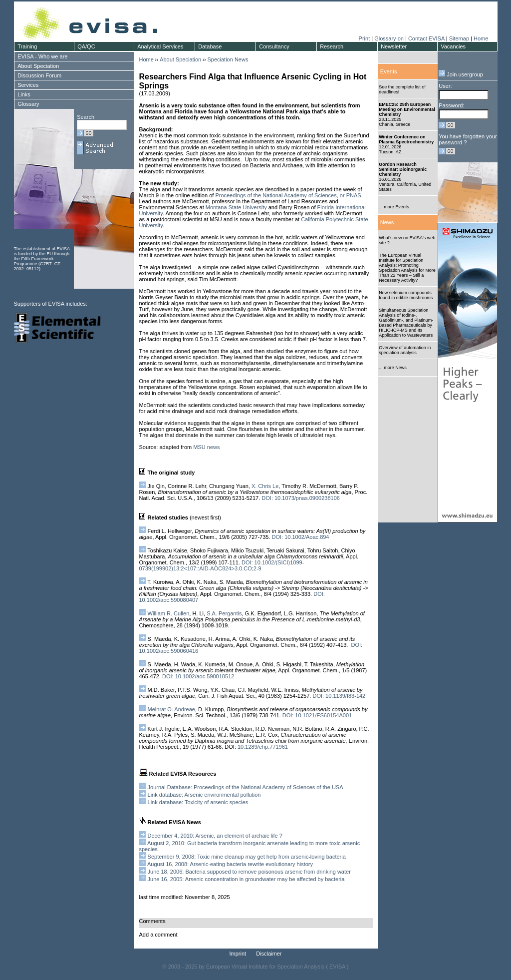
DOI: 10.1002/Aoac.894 (301, 537)
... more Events (394, 207)
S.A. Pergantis (224, 613)
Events (389, 71)
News (387, 222)
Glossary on (390, 38)
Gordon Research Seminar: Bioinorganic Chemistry (403, 169)
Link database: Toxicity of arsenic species (198, 802)
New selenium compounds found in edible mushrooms (406, 295)
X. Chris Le (265, 486)
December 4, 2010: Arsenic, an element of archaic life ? (215, 836)
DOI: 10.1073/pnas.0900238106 (301, 498)
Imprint (238, 954)
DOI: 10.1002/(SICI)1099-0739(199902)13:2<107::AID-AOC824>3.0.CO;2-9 (222, 565)
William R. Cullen (164, 613)
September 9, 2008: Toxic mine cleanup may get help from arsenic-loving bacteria (247, 857)
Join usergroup (461, 74)
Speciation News (228, 59)
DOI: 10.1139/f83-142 (339, 696)
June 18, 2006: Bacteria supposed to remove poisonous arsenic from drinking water (249, 872)
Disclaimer (269, 954)
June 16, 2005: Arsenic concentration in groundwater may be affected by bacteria (246, 879)
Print (365, 38)
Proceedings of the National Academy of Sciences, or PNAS (288, 195)
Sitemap (459, 38)
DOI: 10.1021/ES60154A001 (317, 715)
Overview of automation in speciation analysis (405, 350)
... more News (393, 368)
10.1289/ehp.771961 (263, 747)
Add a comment (158, 935)
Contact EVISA (426, 38)
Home (481, 38)
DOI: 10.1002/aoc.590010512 (198, 676)
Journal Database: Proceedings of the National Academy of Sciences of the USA (246, 787)
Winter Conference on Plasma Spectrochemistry (406, 139)
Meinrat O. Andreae (171, 709)
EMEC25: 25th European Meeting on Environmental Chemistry (407, 109)
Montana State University (236, 207)
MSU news (206, 447)
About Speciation (180, 59)
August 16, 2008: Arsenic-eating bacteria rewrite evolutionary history (230, 864)
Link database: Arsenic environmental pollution (204, 795)
